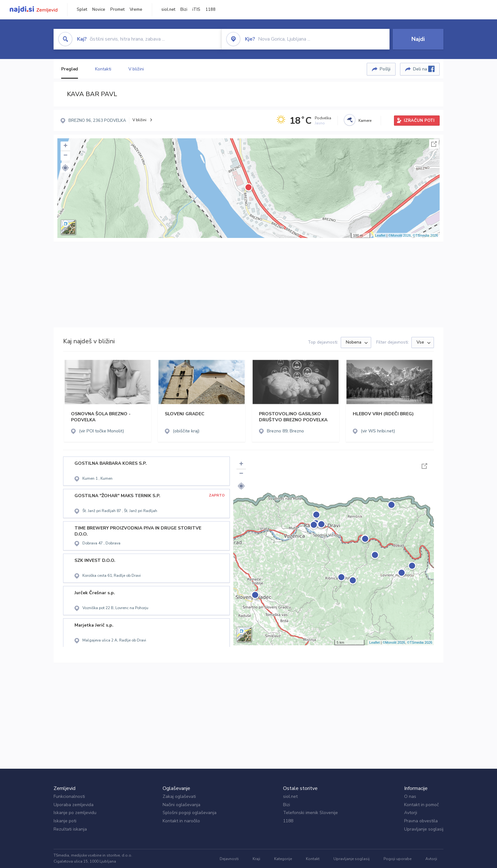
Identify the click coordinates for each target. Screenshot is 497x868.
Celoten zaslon (434, 144)
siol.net (168, 10)
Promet (117, 10)
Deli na (424, 69)
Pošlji (385, 69)
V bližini (136, 69)
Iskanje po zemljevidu (75, 813)
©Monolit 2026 (400, 235)
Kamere (365, 121)
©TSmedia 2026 (425, 235)
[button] (65, 168)
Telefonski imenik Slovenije (310, 813)
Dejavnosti (229, 859)
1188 (210, 10)
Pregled (70, 69)
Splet (82, 10)
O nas (410, 796)
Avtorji (411, 813)
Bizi (184, 10)
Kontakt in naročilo (181, 821)
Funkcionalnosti (69, 796)
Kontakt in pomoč (421, 805)
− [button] (65, 156)
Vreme (136, 10)
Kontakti (103, 69)
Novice (99, 10)
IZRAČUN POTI (419, 121)
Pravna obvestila (421, 821)
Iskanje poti (65, 821)
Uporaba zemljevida (74, 805)
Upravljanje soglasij (424, 829)
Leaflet (380, 235)
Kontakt (313, 859)
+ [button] (65, 146)
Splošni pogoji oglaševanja (190, 813)
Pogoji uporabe (397, 859)
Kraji (256, 859)
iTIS (196, 10)
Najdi (418, 39)
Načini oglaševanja (181, 805)
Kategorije (283, 859)
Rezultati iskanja (70, 829)
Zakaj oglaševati (179, 796)
